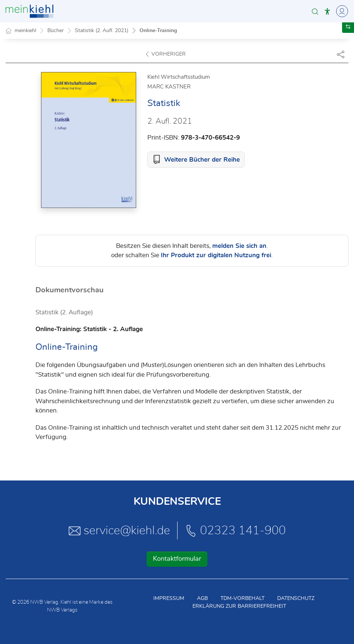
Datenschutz (296, 598)
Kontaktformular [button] (177, 559)
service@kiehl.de (119, 531)
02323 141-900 (235, 531)
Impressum (169, 598)
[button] (315, 11)
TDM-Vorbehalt (242, 598)
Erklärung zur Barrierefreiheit (239, 606)
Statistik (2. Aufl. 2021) (102, 31)
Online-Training (158, 31)
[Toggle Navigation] (341, 11)
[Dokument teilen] (341, 54)
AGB (202, 598)
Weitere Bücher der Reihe (202, 160)
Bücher (56, 31)
